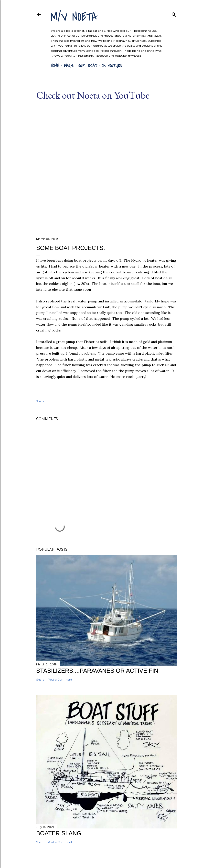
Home (55, 66)
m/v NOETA (74, 17)
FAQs (69, 66)
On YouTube (112, 66)
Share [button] (40, 401)
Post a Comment (60, 679)
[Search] (174, 14)
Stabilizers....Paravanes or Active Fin (97, 671)
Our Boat (88, 66)
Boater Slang (59, 833)
